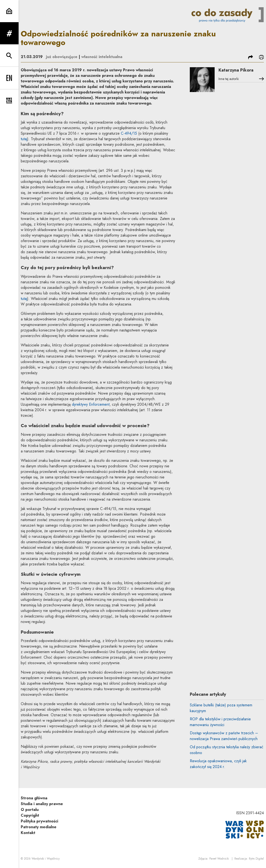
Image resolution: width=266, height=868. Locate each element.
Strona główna (34, 798)
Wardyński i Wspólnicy (46, 859)
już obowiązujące (62, 57)
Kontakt (28, 833)
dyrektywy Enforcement (91, 404)
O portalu (30, 810)
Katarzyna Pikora (236, 70)
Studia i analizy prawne (42, 804)
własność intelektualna (102, 57)
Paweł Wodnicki (219, 859)
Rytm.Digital (256, 859)
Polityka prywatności (39, 821)
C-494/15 (129, 133)
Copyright (30, 815)
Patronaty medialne (39, 827)
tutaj (24, 139)
